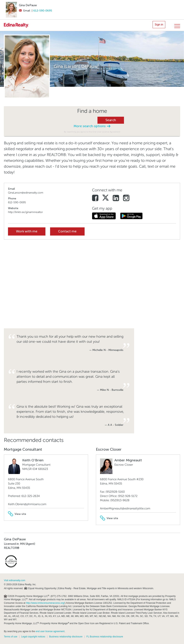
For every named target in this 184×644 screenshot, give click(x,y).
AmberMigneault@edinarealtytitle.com (125, 508)
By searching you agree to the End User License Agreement (92, 132)
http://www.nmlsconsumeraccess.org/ (45, 603)
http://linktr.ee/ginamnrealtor (25, 212)
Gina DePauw (28, 5)
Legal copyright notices (33, 637)
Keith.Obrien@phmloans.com (27, 504)
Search (111, 120)
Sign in (159, 25)
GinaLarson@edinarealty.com (26, 193)
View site (17, 514)
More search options (92, 126)
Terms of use (11, 637)
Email (24, 11)
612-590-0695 (43, 11)
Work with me (27, 231)
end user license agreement (50, 631)
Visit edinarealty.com (15, 580)
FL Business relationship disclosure (105, 637)
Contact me (67, 231)
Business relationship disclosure (66, 637)
